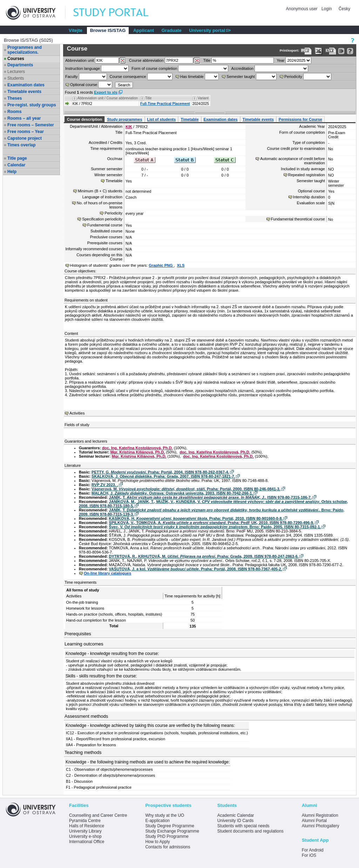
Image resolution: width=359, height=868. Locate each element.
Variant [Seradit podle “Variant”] (203, 98)
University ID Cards (235, 821)
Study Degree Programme (170, 826)
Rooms (15, 112)
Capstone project (25, 138)
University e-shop (85, 836)
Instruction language (83, 68)
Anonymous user (302, 9)
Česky (344, 9)
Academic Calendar (236, 815)
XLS (181, 265)
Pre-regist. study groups (32, 105)
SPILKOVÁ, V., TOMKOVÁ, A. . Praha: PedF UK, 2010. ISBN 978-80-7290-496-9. (212, 523)
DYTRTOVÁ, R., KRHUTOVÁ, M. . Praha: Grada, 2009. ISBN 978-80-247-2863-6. (204, 556)
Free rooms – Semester (31, 125)
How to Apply (157, 842)
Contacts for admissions (168, 847)
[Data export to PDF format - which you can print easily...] (306, 51)
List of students (162, 119)
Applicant (144, 30)
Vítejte (76, 30)
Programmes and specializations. (25, 50)
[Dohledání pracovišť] (123, 61)
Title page (17, 158)
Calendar (16, 165)
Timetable (189, 119)
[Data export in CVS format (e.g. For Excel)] (331, 51)
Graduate (172, 30)
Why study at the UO (165, 815)
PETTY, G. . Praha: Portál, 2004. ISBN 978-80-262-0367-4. (160, 472)
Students (16, 78)
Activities (77, 413)
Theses (15, 98)
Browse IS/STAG (108, 30)
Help (12, 172)
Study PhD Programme (167, 836)
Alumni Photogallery (321, 826)
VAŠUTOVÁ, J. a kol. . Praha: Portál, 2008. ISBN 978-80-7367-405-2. (196, 569)
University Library (85, 831)
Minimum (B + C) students (100, 191)
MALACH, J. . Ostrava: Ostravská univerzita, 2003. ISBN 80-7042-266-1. (172, 493)
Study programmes (124, 119)
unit (80, 60)
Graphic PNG (161, 265)
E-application (157, 821)
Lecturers (16, 72)
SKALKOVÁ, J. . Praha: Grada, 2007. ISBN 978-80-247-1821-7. (163, 476)
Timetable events (24, 92)
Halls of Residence (87, 826)
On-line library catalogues (107, 573)
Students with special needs (243, 826)
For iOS (309, 855)
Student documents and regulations (250, 831)
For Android (313, 850)
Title (207, 60)
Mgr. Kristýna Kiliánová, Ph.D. (138, 452)
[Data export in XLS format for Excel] (319, 51)
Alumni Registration (320, 815)
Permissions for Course (300, 119)
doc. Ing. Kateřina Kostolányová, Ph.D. (137, 448)
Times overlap (21, 145)
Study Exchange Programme (172, 831)
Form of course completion (154, 68)
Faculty (71, 77)
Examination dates (26, 85)
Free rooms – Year (26, 132)
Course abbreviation (146, 60)
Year (280, 60)
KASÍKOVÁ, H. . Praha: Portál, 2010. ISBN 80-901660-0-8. (196, 518)
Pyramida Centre (85, 821)
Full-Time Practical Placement (165, 104)
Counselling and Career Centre (98, 815)
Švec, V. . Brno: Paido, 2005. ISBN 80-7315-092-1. (215, 527)
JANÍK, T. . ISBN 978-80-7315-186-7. (210, 497)
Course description (84, 119)
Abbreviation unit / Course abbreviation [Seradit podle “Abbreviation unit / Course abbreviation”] (108, 98)
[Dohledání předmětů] (197, 61)
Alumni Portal (314, 821)
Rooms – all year (24, 118)
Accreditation (243, 68)
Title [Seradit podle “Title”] (148, 98)
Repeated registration (307, 175)
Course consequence (128, 77)
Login (327, 9)
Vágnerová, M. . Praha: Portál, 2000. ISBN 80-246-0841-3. (186, 489)
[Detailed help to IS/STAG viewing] (350, 51)
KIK (129, 127)
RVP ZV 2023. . (105, 485)
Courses (16, 59)
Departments (20, 65)
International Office (87, 842)
